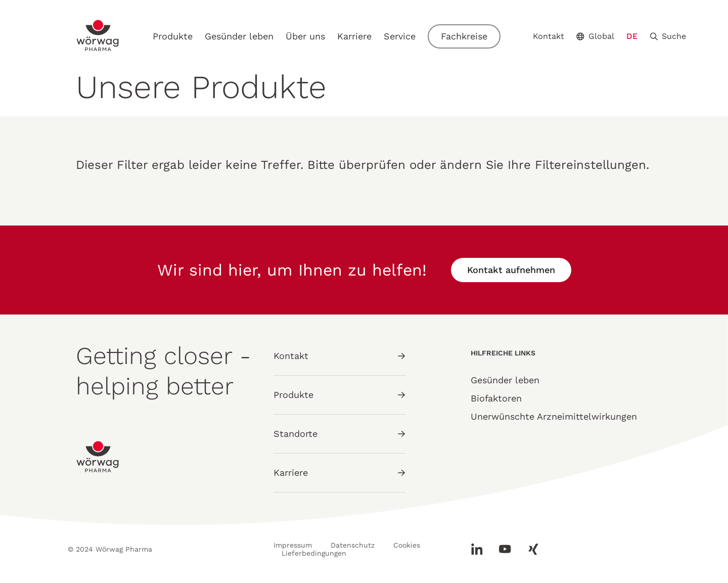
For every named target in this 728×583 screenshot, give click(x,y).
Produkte (173, 36)
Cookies (407, 545)
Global (595, 36)
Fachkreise (464, 36)
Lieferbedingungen (314, 553)
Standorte (339, 434)
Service (400, 36)
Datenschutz (353, 545)
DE (632, 36)
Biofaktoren (496, 398)
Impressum (293, 545)
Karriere (354, 36)
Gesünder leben (239, 36)
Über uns (305, 36)
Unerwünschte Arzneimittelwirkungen (554, 416)
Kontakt (549, 36)
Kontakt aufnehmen (511, 270)
